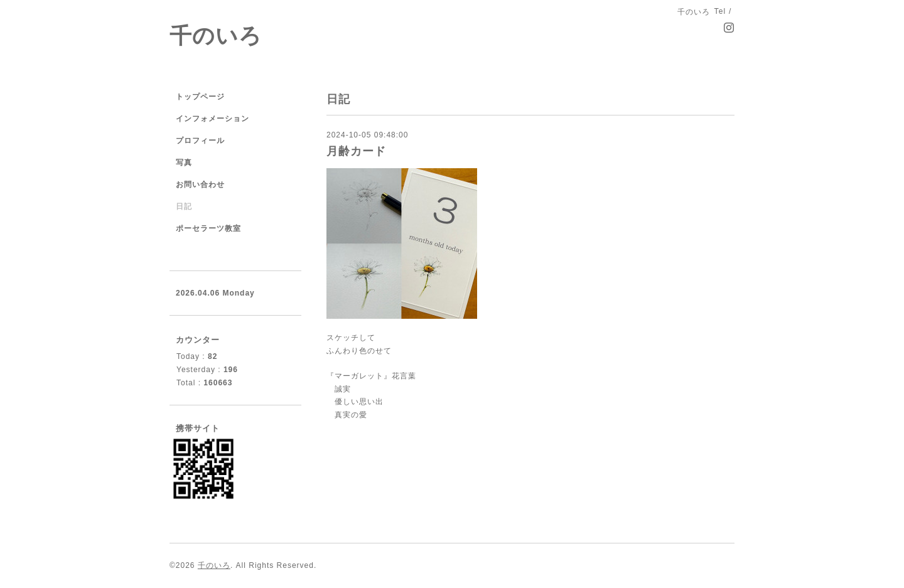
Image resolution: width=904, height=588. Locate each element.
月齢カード (356, 151)
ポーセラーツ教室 (208, 228)
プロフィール (200, 141)
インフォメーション (213, 119)
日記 (184, 206)
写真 (184, 163)
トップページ (200, 97)
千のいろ (216, 35)
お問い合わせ (200, 184)
